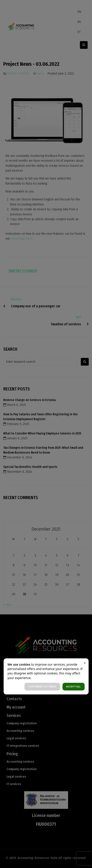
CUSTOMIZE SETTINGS (42, 687)
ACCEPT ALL (73, 687)
